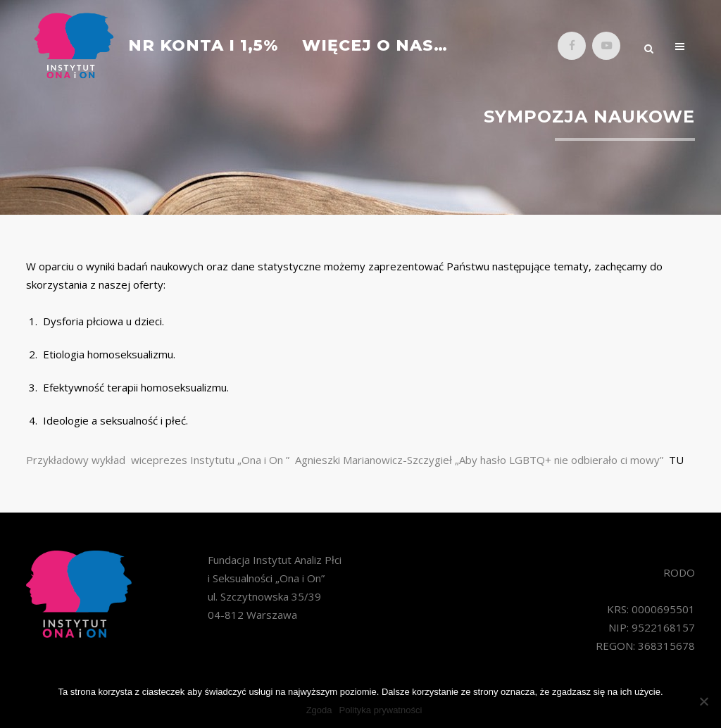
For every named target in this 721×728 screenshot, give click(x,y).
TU (676, 460)
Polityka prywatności (381, 710)
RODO (679, 572)
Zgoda (319, 710)
